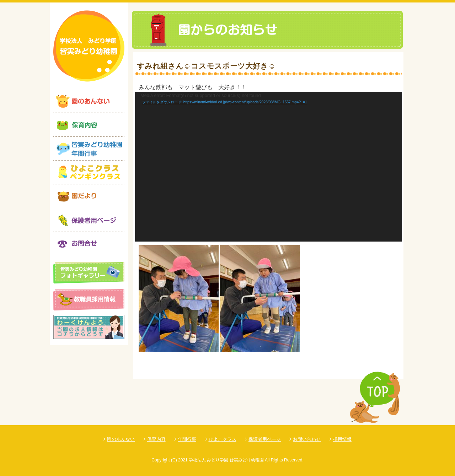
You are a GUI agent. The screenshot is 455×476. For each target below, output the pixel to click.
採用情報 (342, 439)
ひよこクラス (223, 439)
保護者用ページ (265, 439)
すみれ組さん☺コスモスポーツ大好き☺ (206, 66)
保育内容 (156, 439)
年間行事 (187, 439)
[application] (268, 167)
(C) (174, 460)
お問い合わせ (307, 439)
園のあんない (121, 439)
